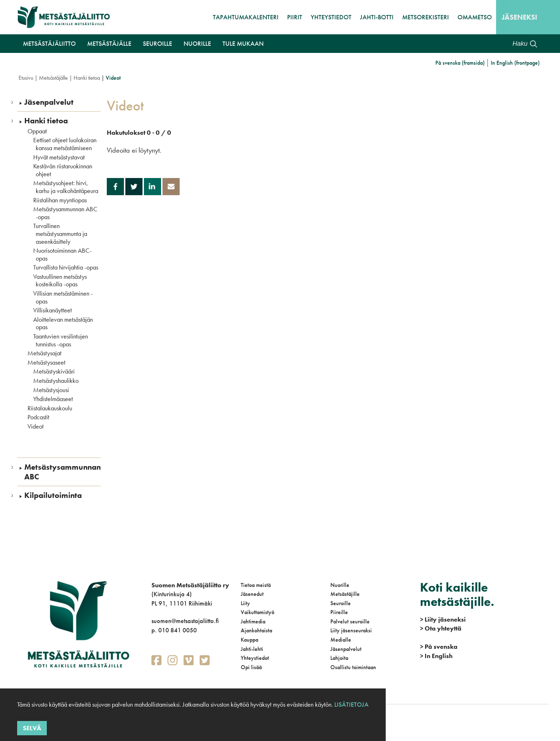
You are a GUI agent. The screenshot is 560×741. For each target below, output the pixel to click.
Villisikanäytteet (52, 310)
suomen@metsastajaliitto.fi (185, 621)
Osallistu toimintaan (353, 667)
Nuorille (340, 585)
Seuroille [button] (157, 43)
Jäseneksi (519, 17)
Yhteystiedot (331, 17)
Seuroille (341, 603)
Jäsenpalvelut (49, 102)
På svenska (439, 646)
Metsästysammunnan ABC (62, 472)
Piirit (295, 17)
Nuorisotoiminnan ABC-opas (62, 254)
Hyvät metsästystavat (59, 157)
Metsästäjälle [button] (109, 43)
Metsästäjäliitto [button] (49, 43)
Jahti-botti (377, 17)
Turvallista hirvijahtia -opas (66, 267)
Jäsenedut (252, 594)
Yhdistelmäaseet (53, 399)
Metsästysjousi (51, 390)
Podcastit (38, 417)
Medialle (341, 640)
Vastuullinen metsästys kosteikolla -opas (60, 280)
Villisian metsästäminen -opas (63, 297)
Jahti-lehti (252, 649)
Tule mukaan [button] (243, 43)
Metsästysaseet (46, 362)
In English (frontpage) (515, 63)
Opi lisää (251, 667)
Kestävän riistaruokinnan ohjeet (63, 170)
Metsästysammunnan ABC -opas (65, 213)
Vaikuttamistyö (257, 612)
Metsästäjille (345, 594)
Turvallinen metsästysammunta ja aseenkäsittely (60, 234)
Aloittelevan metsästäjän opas (63, 323)
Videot (36, 426)
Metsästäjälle (53, 78)
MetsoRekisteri (426, 17)
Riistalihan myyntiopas (60, 200)
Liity (245, 603)
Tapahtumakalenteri (246, 17)
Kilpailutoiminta (53, 495)
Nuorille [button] (197, 43)
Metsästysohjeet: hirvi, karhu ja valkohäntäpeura (66, 187)
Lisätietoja (351, 704)
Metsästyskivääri (54, 371)
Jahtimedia (253, 621)
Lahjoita (339, 658)
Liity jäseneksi (443, 619)
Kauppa (249, 640)
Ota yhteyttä (441, 628)
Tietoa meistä (256, 585)
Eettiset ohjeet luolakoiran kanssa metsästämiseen (65, 144)
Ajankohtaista (256, 630)
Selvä (32, 728)
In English (436, 656)
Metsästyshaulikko (56, 381)
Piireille (339, 612)
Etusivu (26, 78)
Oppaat (37, 131)
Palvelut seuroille (350, 621)
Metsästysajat (44, 353)
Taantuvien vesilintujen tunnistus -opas (61, 340)
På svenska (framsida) (460, 63)
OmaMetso (475, 17)
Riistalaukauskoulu (50, 408)
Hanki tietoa (87, 78)
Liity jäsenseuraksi (351, 630)
